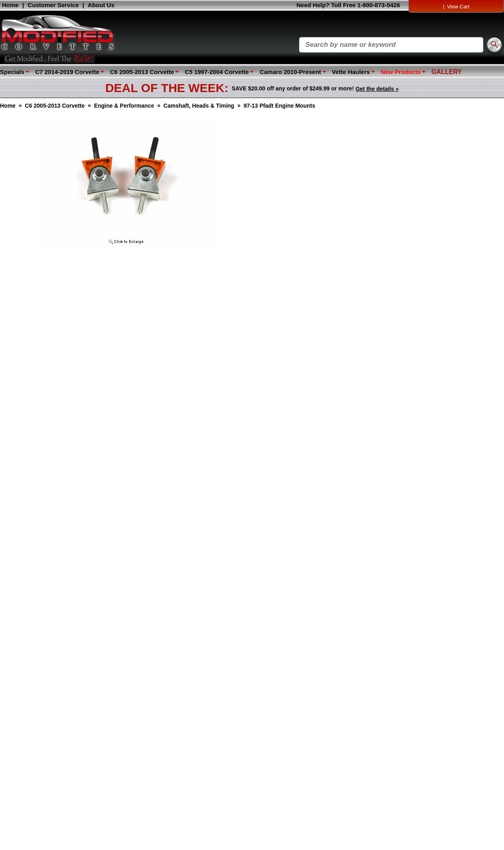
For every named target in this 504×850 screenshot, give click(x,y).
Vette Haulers (351, 72)
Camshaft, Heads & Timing (199, 106)
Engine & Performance (124, 106)
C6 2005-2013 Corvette (142, 72)
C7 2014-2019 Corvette (67, 72)
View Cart (458, 7)
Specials (12, 72)
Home (10, 5)
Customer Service (53, 5)
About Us (101, 5)
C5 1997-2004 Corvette (217, 72)
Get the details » (377, 89)
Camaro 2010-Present (290, 72)
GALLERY (447, 72)
